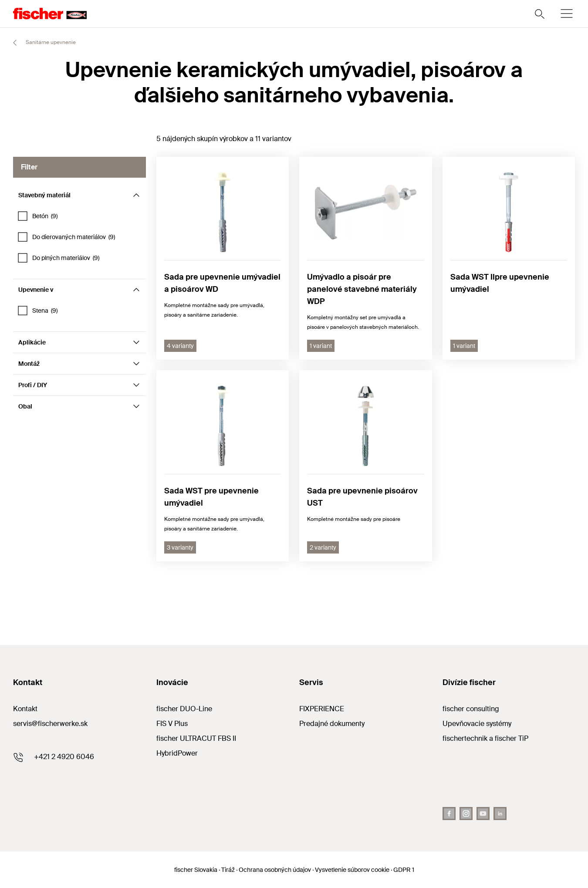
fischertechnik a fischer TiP (485, 738)
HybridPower (177, 753)
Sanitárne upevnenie (41, 43)
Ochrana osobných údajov (275, 870)
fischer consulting (471, 709)
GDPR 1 (404, 870)
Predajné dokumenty (332, 724)
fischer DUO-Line (184, 709)
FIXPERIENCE (322, 709)
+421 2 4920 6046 (64, 757)
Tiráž (228, 870)
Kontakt (25, 709)
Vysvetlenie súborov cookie (352, 870)
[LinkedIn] (500, 814)
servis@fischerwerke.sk (50, 724)
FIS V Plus (172, 724)
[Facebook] (449, 814)
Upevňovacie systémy (477, 724)
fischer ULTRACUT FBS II (196, 738)
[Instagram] (466, 814)
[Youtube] (483, 814)
